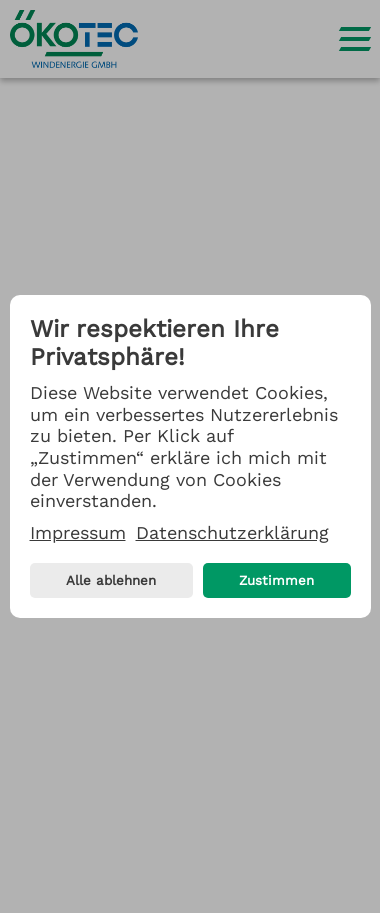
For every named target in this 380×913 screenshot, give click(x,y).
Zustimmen (276, 580)
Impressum (78, 532)
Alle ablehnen (111, 580)
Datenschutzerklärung (232, 532)
